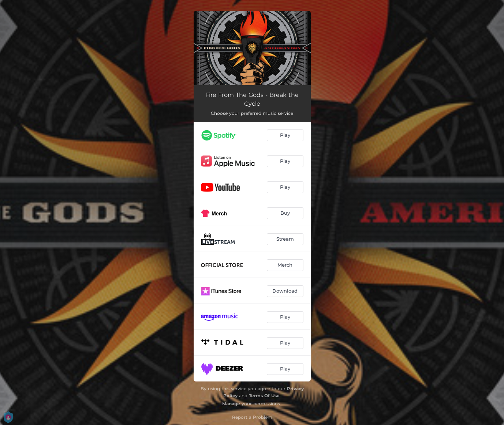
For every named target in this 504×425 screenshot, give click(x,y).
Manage (231, 404)
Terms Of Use (264, 396)
